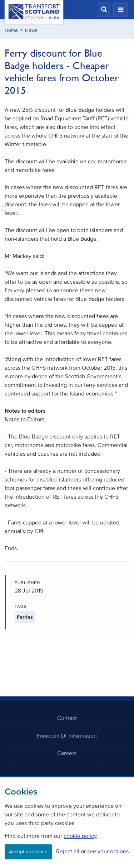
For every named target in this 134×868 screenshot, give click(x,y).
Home (11, 30)
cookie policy (80, 836)
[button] (104, 10)
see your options (108, 851)
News (31, 30)
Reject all (68, 851)
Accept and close (28, 852)
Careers (67, 753)
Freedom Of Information (67, 735)
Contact (67, 718)
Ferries (25, 617)
